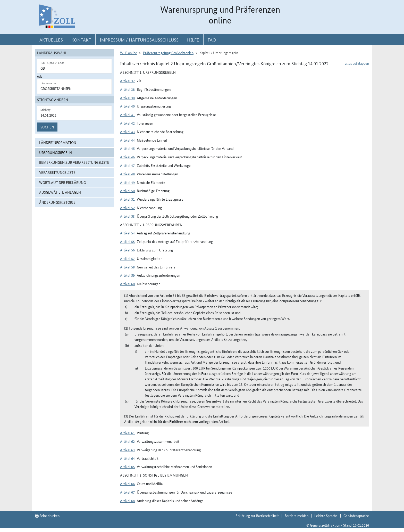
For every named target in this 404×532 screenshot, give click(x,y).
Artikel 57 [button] (127, 258)
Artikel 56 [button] (127, 250)
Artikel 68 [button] (127, 501)
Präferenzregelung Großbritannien (168, 53)
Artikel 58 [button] (127, 267)
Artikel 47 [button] (127, 165)
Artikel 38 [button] (127, 89)
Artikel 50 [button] (127, 191)
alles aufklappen (357, 63)
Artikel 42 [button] (127, 123)
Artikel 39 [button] (127, 98)
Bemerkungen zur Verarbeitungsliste (74, 162)
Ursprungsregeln (56, 152)
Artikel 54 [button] (127, 233)
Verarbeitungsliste (57, 172)
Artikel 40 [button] (127, 106)
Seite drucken (47, 515)
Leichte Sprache (326, 515)
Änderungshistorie (57, 202)
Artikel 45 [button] (127, 148)
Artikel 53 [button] (127, 216)
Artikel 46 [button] (127, 157)
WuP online (129, 53)
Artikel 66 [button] (127, 484)
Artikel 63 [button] (127, 450)
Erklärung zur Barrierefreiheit (257, 515)
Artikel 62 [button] (127, 441)
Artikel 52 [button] (127, 208)
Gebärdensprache (356, 515)
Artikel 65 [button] (127, 466)
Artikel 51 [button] (127, 199)
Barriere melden (297, 515)
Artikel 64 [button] (127, 458)
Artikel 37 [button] (127, 81)
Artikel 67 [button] (127, 492)
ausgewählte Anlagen (60, 192)
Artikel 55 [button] (127, 241)
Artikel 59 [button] (127, 275)
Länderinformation (58, 142)
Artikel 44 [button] (127, 140)
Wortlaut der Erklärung (62, 182)
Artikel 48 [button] (127, 174)
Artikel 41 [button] (127, 114)
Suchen (47, 127)
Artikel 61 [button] (127, 433)
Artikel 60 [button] (127, 284)
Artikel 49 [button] (127, 182)
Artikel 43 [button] (127, 132)
